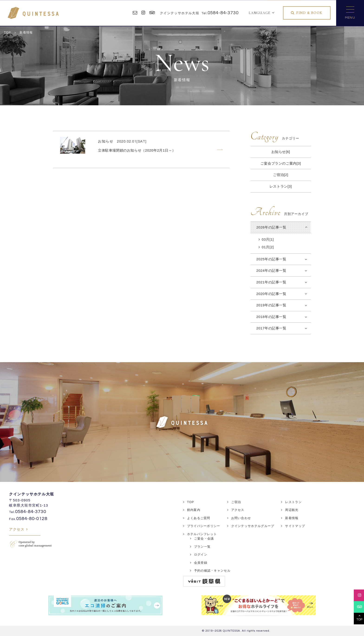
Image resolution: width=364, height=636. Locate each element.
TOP (191, 502)
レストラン (293, 502)
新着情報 (292, 518)
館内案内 (194, 510)
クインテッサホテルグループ (253, 526)
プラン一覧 (202, 547)
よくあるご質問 (199, 518)
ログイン (201, 555)
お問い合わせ (241, 518)
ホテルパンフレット (202, 534)
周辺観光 (292, 510)
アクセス (17, 529)
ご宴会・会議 (204, 538)
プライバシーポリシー (204, 526)
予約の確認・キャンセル (212, 571)
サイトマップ (295, 526)
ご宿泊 (236, 502)
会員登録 (201, 563)
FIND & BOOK (309, 13)
